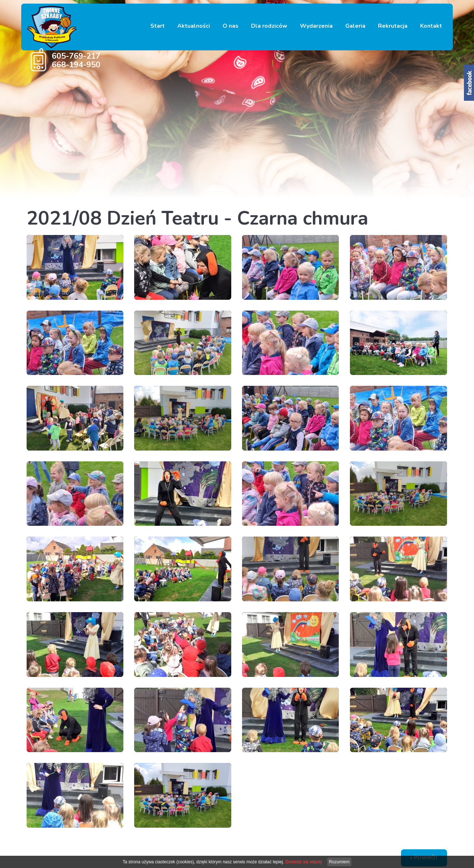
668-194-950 (76, 65)
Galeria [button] (355, 26)
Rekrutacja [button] (393, 26)
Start (158, 26)
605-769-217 (76, 56)
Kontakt (431, 26)
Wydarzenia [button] (316, 26)
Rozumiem (339, 862)
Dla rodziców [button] (269, 26)
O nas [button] (231, 26)
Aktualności (194, 26)
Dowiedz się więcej (303, 862)
